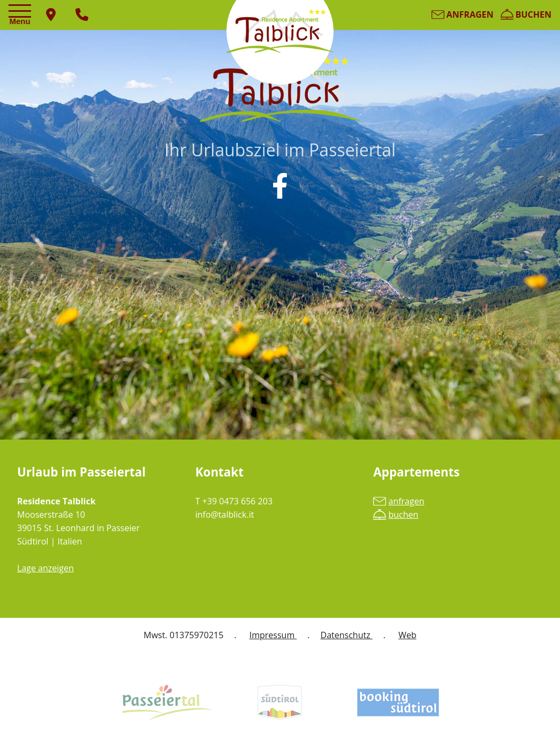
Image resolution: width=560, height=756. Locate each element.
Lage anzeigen (46, 568)
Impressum (273, 635)
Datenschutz (347, 635)
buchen (526, 14)
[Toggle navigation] (21, 16)
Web (407, 635)
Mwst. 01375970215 (183, 635)
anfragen (463, 14)
